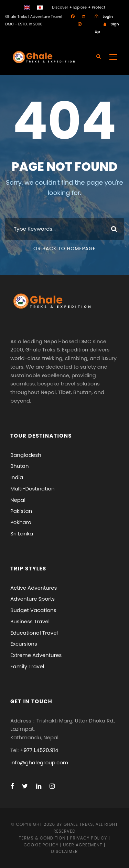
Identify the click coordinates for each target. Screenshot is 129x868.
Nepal (18, 500)
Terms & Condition (42, 838)
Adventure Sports (33, 599)
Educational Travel (34, 633)
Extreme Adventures (36, 655)
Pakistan (21, 511)
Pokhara (21, 522)
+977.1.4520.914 (39, 750)
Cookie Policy (41, 845)
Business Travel (30, 621)
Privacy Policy (89, 838)
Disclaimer (65, 851)
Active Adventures (34, 588)
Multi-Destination (33, 489)
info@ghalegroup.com (39, 762)
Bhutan (20, 466)
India (17, 477)
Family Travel (27, 666)
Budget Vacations (33, 610)
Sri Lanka (22, 534)
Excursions (24, 644)
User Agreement (83, 845)
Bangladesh (26, 455)
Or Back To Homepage (64, 248)
